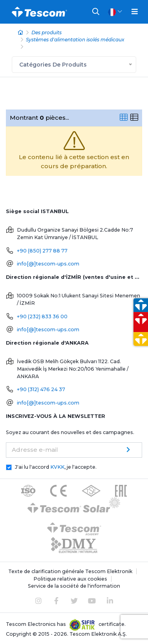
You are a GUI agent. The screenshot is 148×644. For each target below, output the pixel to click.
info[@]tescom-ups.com (48, 264)
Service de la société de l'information (74, 586)
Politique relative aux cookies (70, 579)
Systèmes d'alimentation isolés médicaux (75, 40)
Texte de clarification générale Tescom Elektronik (70, 571)
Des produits (47, 32)
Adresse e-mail (35, 450)
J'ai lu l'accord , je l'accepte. (56, 467)
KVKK (57, 467)
